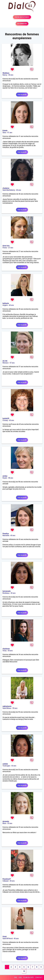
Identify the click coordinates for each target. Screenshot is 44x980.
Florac (5, 248)
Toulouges (6, 766)
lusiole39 (6, 418)
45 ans (12, 881)
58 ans (11, 478)
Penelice (6, 534)
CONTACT (39, 977)
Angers (5, 305)
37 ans (12, 363)
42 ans (13, 593)
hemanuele (7, 591)
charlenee (6, 649)
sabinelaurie (7, 706)
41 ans (10, 133)
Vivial (5, 937)
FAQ (16, 977)
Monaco (5, 363)
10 (24, 971)
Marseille (6, 535)
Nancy (5, 75)
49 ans (11, 305)
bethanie (6, 303)
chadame (6, 188)
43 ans (13, 535)
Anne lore (6, 246)
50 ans (11, 75)
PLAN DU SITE (29, 977)
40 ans (19, 190)
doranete (6, 821)
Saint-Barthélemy (9, 190)
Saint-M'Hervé (8, 938)
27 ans (11, 248)
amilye (5, 476)
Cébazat (5, 881)
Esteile (5, 131)
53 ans (15, 708)
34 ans (10, 651)
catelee (5, 764)
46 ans (16, 938)
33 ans (10, 823)
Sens (4, 133)
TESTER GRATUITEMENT (22, 17)
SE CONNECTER (22, 24)
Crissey (5, 420)
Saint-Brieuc (7, 708)
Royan (5, 478)
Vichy (5, 651)
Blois (4, 823)
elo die (5, 361)
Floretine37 (7, 879)
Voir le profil (22, 95)
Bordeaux (6, 593)
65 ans (12, 420)
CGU (20, 977)
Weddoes (6, 73)
